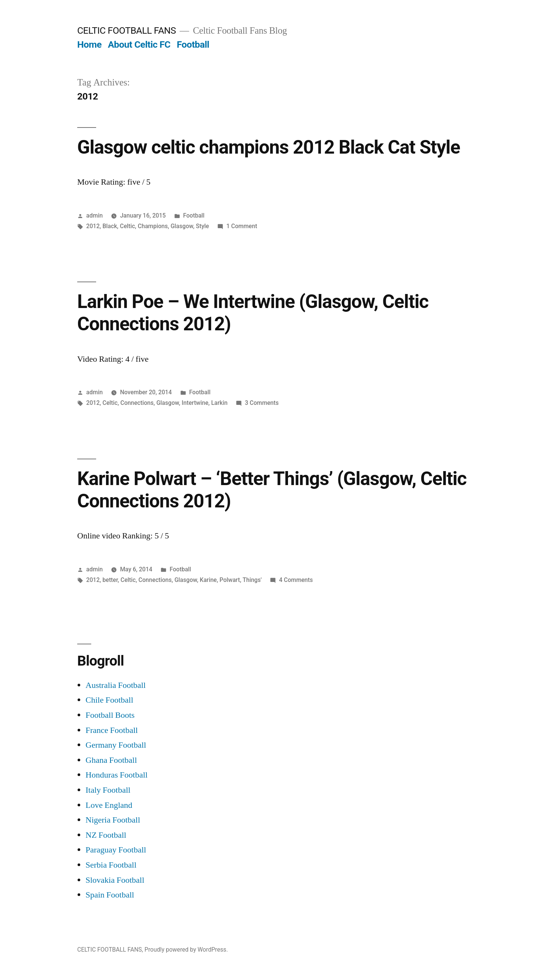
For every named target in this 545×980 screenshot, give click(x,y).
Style (203, 226)
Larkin (219, 403)
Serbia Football (111, 865)
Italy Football (108, 790)
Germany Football (116, 745)
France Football (112, 730)
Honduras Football (117, 775)
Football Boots (110, 715)
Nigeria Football (113, 820)
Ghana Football (111, 760)
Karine (208, 580)
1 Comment (242, 226)
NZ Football (106, 835)
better (110, 580)
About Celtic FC (139, 44)
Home (89, 44)
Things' (252, 580)
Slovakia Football (115, 880)
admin (95, 215)
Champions (153, 226)
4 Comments (296, 580)
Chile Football (109, 700)
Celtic (128, 226)
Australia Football (116, 685)
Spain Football (110, 895)
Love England (109, 805)
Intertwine (195, 403)
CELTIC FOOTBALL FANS (127, 30)
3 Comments (262, 403)
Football (193, 44)
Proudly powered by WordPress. (186, 950)
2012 (93, 226)
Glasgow (182, 226)
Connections (137, 403)
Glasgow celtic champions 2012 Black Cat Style (269, 147)
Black (110, 226)
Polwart (230, 580)
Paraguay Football (116, 850)
